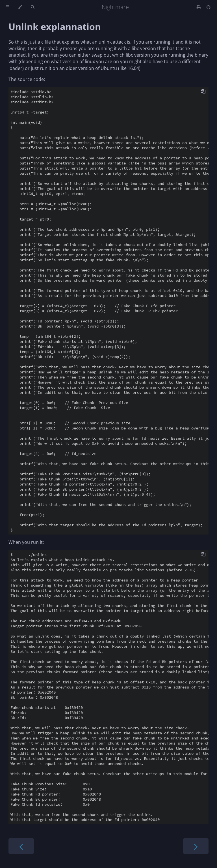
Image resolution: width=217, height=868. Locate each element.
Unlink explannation (55, 26)
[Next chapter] (196, 846)
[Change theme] (20, 7)
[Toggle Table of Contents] (7, 7)
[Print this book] (199, 7)
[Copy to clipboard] (203, 92)
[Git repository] (209, 7)
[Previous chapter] (21, 846)
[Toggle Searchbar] (32, 7)
